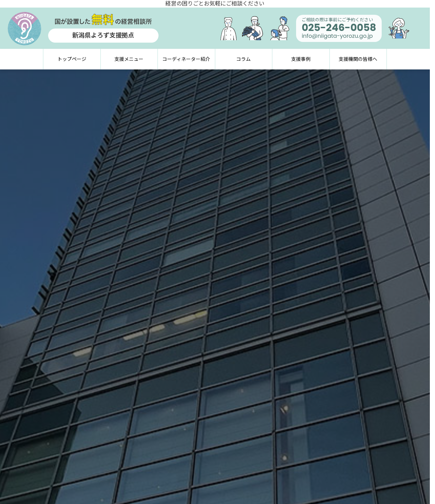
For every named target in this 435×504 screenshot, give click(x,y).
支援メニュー (129, 59)
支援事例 (301, 59)
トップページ (72, 59)
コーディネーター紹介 (186, 59)
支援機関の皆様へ (358, 59)
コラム (243, 59)
